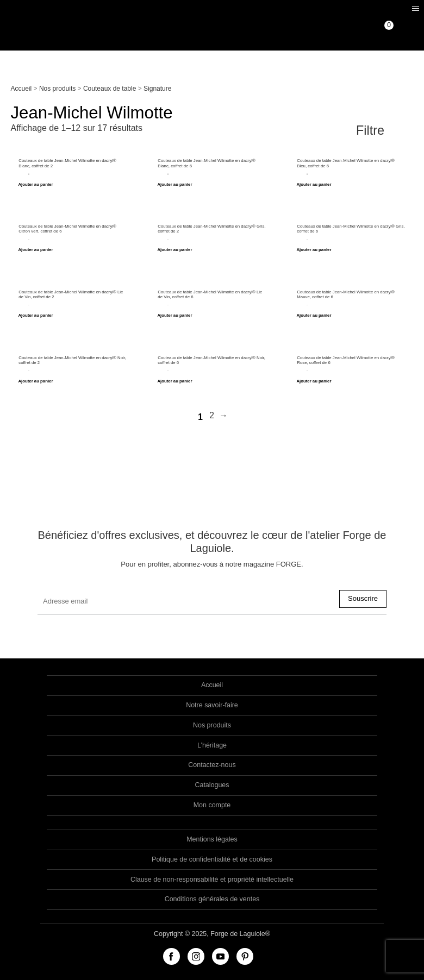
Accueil (21, 89)
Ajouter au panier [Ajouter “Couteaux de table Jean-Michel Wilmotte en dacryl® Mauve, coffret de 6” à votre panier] (314, 316)
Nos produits (57, 89)
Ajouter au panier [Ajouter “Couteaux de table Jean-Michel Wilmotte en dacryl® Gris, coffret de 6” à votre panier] (314, 250)
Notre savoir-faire (212, 705)
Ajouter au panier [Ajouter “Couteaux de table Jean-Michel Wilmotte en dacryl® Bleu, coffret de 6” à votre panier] (314, 185)
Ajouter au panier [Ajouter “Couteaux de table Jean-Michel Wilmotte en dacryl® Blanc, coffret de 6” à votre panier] (174, 185)
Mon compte (212, 805)
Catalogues (212, 785)
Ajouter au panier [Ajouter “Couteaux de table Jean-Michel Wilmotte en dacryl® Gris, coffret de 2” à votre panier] (174, 250)
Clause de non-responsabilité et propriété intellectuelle (212, 880)
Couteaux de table (110, 89)
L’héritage (212, 745)
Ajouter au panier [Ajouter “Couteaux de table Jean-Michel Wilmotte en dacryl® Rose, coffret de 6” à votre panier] (314, 381)
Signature (157, 89)
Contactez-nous (212, 765)
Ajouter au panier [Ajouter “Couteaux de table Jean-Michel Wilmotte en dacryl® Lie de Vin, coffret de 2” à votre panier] (35, 316)
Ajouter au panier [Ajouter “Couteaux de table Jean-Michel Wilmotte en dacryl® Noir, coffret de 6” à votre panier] (174, 381)
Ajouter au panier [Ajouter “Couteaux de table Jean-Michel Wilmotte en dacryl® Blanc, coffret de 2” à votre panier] (35, 185)
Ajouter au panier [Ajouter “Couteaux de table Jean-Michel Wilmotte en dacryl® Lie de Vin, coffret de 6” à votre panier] (174, 316)
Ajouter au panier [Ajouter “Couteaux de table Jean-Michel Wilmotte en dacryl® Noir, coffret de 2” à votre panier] (35, 381)
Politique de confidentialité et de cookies (212, 859)
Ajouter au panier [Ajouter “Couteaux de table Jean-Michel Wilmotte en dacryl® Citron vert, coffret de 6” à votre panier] (35, 250)
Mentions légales (212, 839)
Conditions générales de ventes (212, 899)
